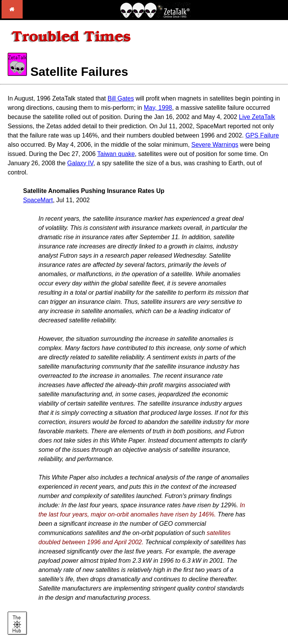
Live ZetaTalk (257, 117)
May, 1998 (158, 108)
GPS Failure (262, 135)
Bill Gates (121, 98)
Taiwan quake (116, 154)
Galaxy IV (80, 163)
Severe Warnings (215, 145)
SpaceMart (38, 200)
